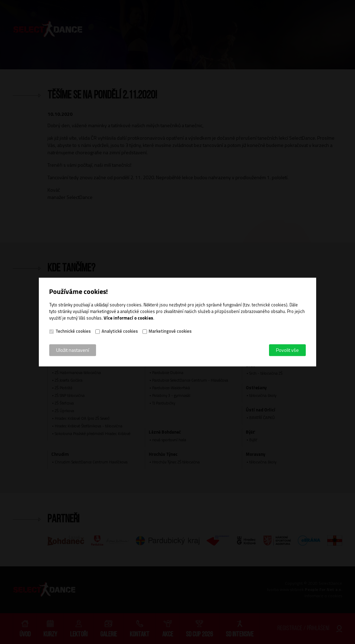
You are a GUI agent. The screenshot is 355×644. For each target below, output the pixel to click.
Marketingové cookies (170, 331)
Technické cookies (73, 331)
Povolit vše (287, 350)
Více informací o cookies (128, 318)
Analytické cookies (120, 331)
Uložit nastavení (73, 350)
